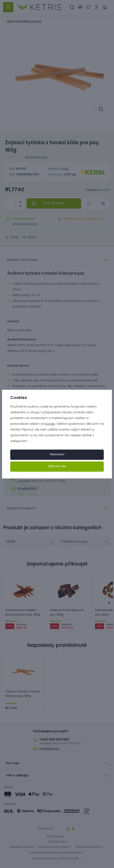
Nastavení (57, 455)
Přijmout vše (57, 466)
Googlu (50, 424)
